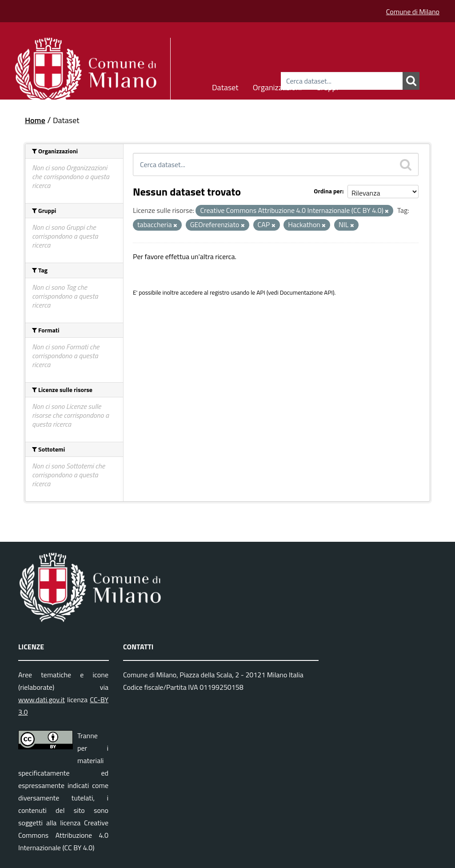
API (261, 292)
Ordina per (328, 191)
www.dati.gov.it (42, 700)
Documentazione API (306, 292)
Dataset (225, 86)
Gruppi (327, 86)
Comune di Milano (413, 12)
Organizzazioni (277, 86)
